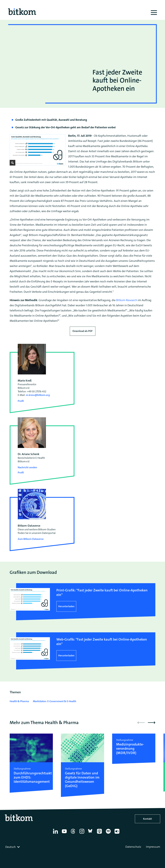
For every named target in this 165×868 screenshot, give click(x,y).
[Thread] (74, 834)
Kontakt (148, 819)
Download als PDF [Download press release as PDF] (83, 331)
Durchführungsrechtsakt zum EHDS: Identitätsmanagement (31, 777)
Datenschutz (133, 847)
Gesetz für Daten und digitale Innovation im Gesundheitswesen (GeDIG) (82, 780)
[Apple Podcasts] (100, 834)
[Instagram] (82, 834)
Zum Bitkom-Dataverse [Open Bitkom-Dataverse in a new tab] (31, 539)
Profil (21, 401)
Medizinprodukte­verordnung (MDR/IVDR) (130, 749)
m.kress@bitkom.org (38, 395)
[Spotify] (109, 834)
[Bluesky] (91, 834)
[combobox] (13, 847)
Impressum (153, 847)
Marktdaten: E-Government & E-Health (55, 701)
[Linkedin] (56, 834)
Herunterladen (66, 606)
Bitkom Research (127, 300)
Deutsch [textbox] (10, 847)
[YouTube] (65, 834)
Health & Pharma (19, 701)
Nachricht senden (27, 467)
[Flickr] (118, 834)
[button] (152, 723)
